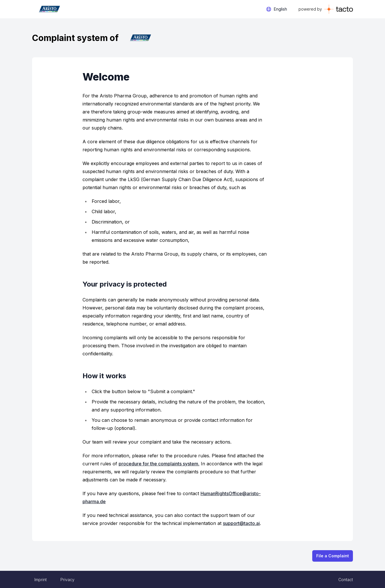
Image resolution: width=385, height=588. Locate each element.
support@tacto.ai (241, 523)
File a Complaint (333, 556)
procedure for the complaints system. (159, 464)
